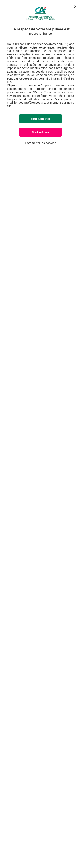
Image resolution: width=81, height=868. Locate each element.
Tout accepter (40, 119)
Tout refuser (40, 132)
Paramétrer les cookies (40, 143)
